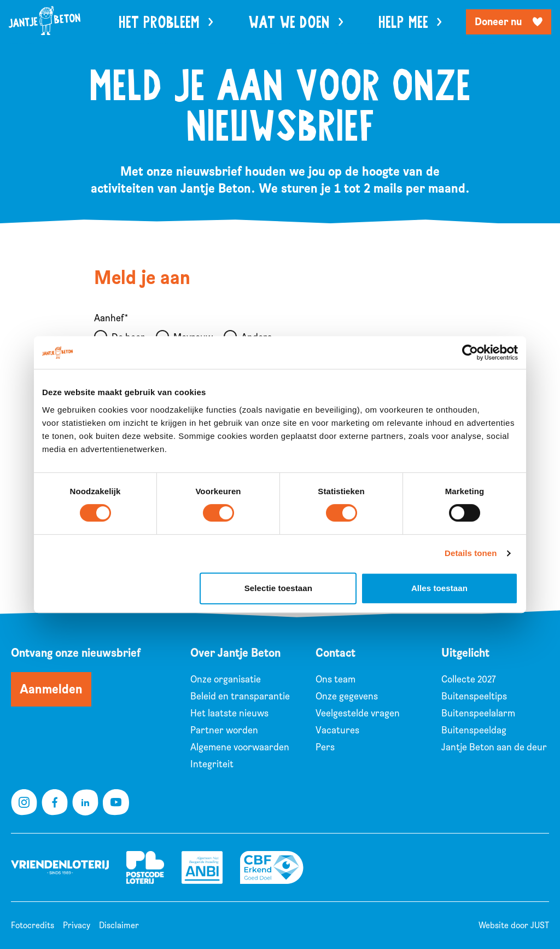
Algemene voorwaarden (240, 747)
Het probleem (166, 23)
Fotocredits (33, 925)
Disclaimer (119, 925)
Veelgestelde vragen (358, 713)
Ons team (336, 679)
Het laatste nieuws (229, 713)
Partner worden (224, 730)
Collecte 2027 (469, 679)
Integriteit (212, 764)
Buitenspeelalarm (478, 713)
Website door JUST (514, 925)
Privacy (77, 925)
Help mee (410, 23)
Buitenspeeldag (474, 730)
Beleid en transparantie (240, 696)
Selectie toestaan (278, 588)
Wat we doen (296, 23)
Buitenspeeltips (474, 696)
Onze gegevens (347, 696)
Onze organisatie (226, 679)
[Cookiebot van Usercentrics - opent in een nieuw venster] (470, 352)
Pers (325, 747)
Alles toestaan (439, 588)
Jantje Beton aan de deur (494, 747)
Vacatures (337, 730)
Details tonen (471, 553)
